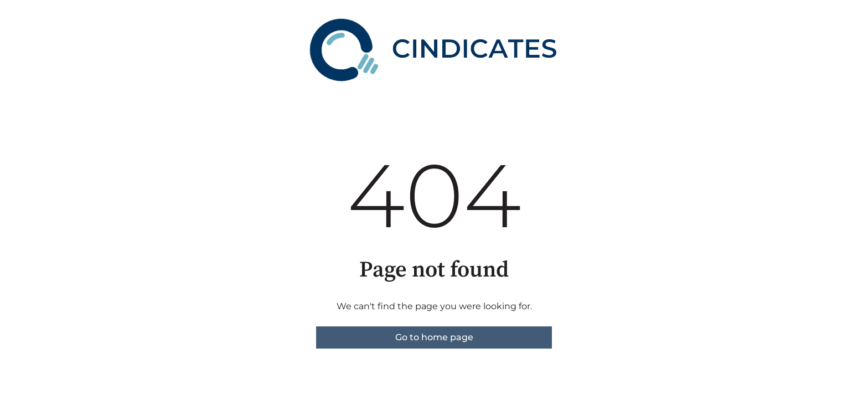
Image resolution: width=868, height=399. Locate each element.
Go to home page (434, 337)
